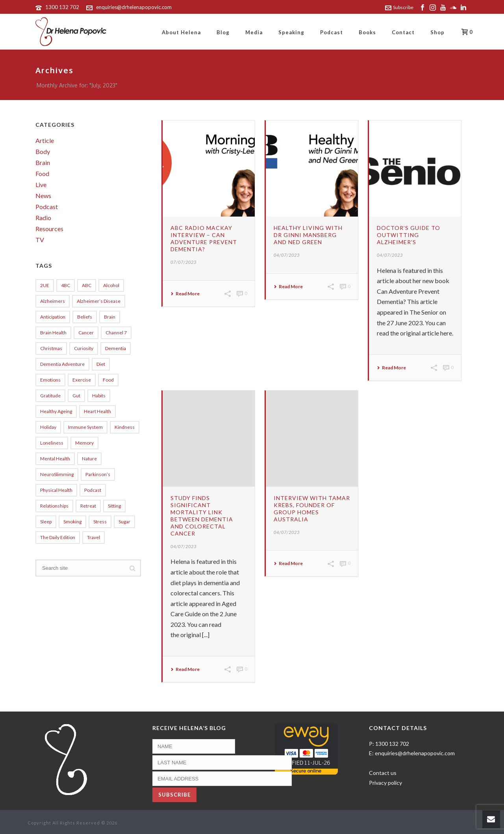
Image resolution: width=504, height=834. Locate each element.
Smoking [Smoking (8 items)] (72, 522)
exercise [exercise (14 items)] (82, 380)
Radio (43, 218)
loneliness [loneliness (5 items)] (52, 443)
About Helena (181, 32)
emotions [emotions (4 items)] (50, 380)
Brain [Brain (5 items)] (110, 317)
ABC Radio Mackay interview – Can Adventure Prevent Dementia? (204, 238)
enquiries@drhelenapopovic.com (134, 7)
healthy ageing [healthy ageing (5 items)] (56, 411)
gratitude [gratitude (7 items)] (50, 396)
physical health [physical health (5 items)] (56, 490)
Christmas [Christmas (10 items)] (51, 348)
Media (254, 32)
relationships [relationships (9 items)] (54, 506)
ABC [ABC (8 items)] (87, 285)
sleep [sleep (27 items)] (46, 522)
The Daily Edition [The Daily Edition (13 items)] (58, 537)
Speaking (291, 32)
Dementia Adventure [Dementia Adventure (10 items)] (62, 364)
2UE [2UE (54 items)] (45, 285)
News (43, 196)
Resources (49, 229)
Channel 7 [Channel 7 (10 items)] (116, 333)
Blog (223, 32)
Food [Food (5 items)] (108, 380)
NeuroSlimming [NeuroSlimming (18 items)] (57, 474)
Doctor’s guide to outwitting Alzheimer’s (409, 235)
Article (45, 141)
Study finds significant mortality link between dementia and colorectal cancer (202, 516)
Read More (185, 294)
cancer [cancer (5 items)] (86, 333)
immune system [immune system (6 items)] (85, 427)
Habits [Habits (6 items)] (99, 396)
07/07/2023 (183, 262)
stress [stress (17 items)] (100, 522)
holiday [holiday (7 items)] (48, 427)
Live (41, 185)
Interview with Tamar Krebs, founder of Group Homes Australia (312, 509)
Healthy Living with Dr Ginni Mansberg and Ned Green (308, 235)
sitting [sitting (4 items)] (114, 506)
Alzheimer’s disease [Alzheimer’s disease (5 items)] (99, 301)
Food (42, 174)
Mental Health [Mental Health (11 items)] (55, 459)
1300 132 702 (62, 7)
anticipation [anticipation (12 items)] (53, 317)
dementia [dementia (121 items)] (116, 348)
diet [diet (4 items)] (101, 364)
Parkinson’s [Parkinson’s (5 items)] (98, 474)
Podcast (332, 32)
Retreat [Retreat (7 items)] (88, 506)
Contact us (383, 773)
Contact (403, 32)
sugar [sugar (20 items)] (124, 522)
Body (43, 152)
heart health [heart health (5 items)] (97, 411)
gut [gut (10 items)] (76, 396)
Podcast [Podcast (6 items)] (93, 490)
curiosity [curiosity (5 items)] (84, 348)
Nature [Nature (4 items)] (89, 459)
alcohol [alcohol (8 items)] (111, 285)
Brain (43, 163)
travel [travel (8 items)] (94, 537)
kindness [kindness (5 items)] (125, 427)
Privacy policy (385, 783)
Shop (437, 32)
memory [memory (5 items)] (84, 443)
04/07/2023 (287, 255)
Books (367, 32)
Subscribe (399, 7)
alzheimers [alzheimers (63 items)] (53, 301)
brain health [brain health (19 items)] (53, 333)
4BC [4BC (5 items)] (66, 285)
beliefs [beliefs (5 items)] (85, 317)
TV (40, 240)
